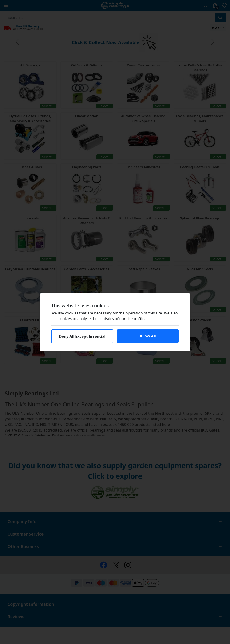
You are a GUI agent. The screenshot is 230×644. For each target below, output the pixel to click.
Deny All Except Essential (82, 336)
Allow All (148, 336)
